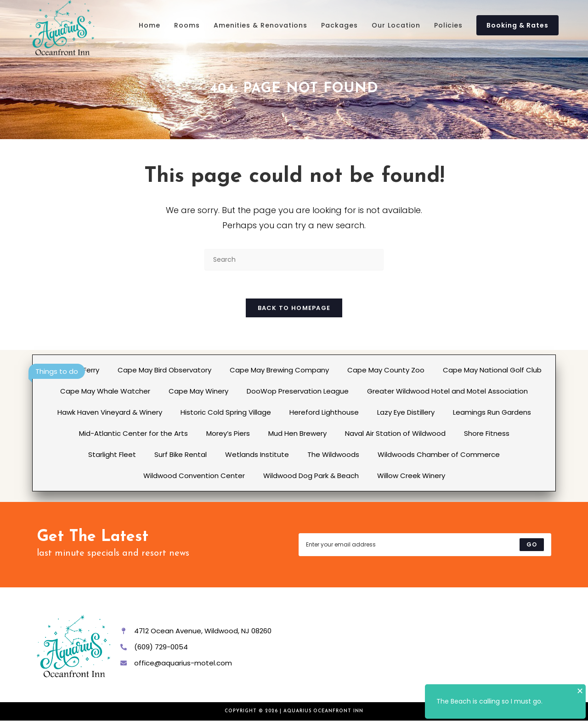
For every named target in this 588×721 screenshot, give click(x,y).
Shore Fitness (487, 433)
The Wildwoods (333, 454)
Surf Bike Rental (181, 454)
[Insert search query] (294, 260)
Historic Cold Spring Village (226, 412)
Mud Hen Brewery (297, 433)
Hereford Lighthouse (324, 412)
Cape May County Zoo (386, 370)
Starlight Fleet (112, 454)
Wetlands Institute (257, 454)
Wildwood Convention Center (194, 476)
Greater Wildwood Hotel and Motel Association (447, 391)
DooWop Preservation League (298, 391)
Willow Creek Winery (411, 476)
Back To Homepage (294, 308)
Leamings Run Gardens (492, 412)
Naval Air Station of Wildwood (395, 433)
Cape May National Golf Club (492, 370)
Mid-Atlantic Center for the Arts (133, 433)
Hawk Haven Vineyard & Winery (110, 412)
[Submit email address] (532, 545)
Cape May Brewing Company (279, 370)
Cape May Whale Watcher (105, 391)
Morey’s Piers (228, 433)
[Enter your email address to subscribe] (425, 545)
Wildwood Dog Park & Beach (311, 476)
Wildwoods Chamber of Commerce (439, 454)
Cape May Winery (198, 391)
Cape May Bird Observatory (164, 370)
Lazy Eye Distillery (406, 412)
